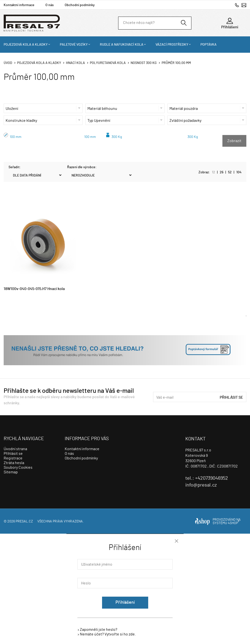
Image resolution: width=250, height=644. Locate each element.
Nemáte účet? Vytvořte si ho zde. (108, 634)
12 (214, 172)
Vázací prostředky (172, 45)
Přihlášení (125, 602)
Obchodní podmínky (80, 5)
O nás (50, 5)
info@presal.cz (244, 5)
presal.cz (24, 521)
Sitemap (11, 472)
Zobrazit (234, 141)
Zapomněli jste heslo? (99, 630)
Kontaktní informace (19, 5)
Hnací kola (75, 63)
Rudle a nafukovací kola (122, 45)
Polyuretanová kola (108, 63)
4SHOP (234, 523)
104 (239, 172)
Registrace (13, 458)
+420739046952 (237, 5)
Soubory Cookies (18, 467)
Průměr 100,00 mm (176, 63)
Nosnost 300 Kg (144, 63)
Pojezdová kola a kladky (26, 45)
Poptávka (208, 45)
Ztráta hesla (14, 463)
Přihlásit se (231, 397)
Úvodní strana (15, 449)
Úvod (8, 63)
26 (222, 172)
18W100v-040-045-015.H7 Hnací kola (34, 289)
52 (230, 172)
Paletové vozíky (74, 45)
